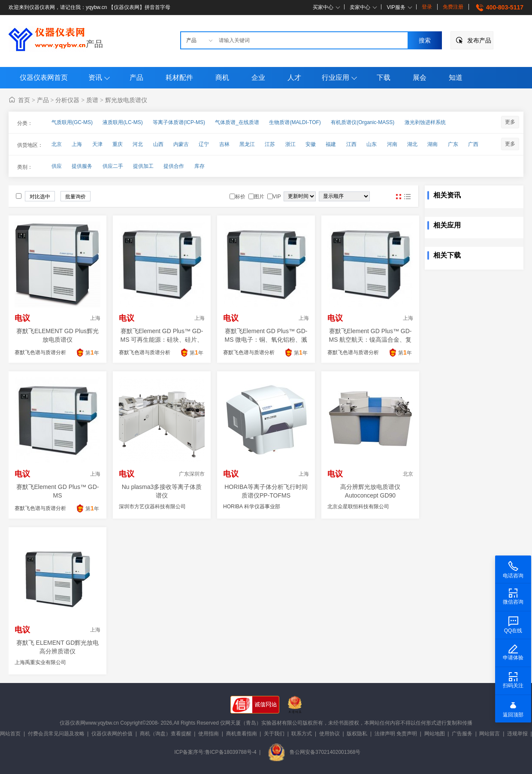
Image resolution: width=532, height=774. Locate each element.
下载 (384, 77)
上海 (77, 144)
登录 (427, 7)
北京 (57, 144)
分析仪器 (67, 100)
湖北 (412, 144)
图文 (407, 197)
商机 (222, 77)
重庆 (118, 144)
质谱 (92, 100)
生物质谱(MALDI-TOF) (295, 122)
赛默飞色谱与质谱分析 (40, 352)
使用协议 (329, 734)
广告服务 (462, 734)
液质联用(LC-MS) (122, 122)
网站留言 (490, 734)
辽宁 (204, 144)
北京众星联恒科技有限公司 (358, 507)
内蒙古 (181, 144)
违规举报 (517, 734)
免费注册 (453, 7)
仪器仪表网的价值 (112, 734)
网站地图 (435, 734)
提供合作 (174, 166)
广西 (473, 144)
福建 (331, 144)
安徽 (311, 144)
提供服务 (82, 166)
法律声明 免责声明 (396, 734)
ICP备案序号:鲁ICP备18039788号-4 (215, 752)
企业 (258, 77)
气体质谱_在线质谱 (237, 122)
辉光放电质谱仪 (126, 100)
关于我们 (274, 734)
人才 (294, 77)
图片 (399, 197)
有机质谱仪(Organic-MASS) (363, 122)
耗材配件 (179, 77)
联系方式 (302, 734)
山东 (372, 144)
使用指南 (209, 734)
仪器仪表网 (73, 723)
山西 (158, 144)
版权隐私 (357, 734)
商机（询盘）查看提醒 (166, 734)
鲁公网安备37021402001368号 (314, 752)
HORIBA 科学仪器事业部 (252, 507)
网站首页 (10, 734)
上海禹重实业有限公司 (40, 662)
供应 (57, 166)
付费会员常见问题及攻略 (56, 734)
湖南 (432, 144)
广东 (453, 144)
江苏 (270, 144)
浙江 (290, 144)
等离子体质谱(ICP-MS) (179, 122)
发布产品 (479, 40)
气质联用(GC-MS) (72, 122)
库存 (199, 166)
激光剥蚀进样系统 (425, 122)
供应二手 (113, 166)
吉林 (224, 144)
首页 (24, 100)
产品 (94, 44)
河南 (392, 144)
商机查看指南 (242, 734)
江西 (351, 144)
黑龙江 (247, 144)
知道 (456, 77)
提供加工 (143, 166)
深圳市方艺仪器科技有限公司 (152, 507)
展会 (420, 77)
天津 (97, 144)
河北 (138, 144)
